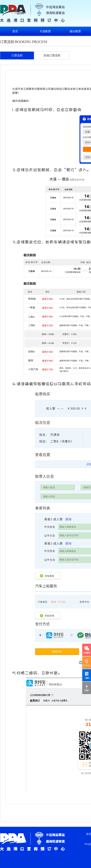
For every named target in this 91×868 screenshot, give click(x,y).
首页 (15, 31)
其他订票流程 (52, 55)
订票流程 (17, 55)
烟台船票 (75, 31)
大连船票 (45, 31)
